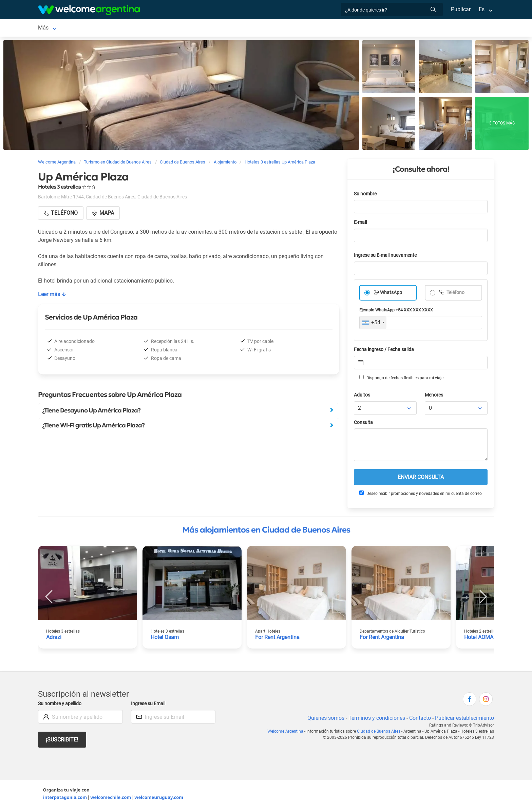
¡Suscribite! (62, 741)
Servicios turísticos (237, 28)
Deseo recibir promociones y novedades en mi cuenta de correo (420, 495)
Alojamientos (123, 28)
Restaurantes (298, 28)
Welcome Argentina (287, 733)
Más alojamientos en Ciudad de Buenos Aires (266, 531)
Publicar (460, 9)
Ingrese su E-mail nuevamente (387, 257)
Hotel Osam (165, 639)
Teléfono (456, 294)
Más (399, 28)
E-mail (361, 224)
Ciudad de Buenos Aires (67, 28)
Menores (434, 396)
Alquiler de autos (181, 28)
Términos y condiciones (375, 719)
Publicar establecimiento (464, 719)
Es (482, 9)
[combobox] (373, 324)
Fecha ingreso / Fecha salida (385, 351)
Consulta (364, 424)
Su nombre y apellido (61, 705)
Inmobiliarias (370, 28)
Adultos (362, 396)
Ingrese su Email (149, 705)
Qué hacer (334, 28)
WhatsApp (391, 294)
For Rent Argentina (278, 639)
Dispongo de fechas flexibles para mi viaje (401, 379)
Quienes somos (324, 719)
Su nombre (366, 195)
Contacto (419, 719)
